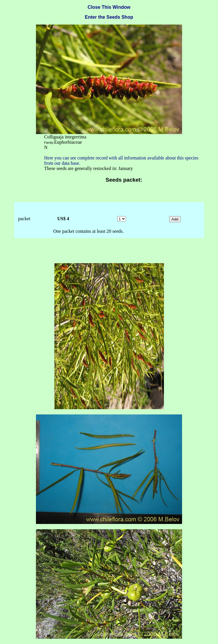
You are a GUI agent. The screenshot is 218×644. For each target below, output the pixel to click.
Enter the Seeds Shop (109, 17)
